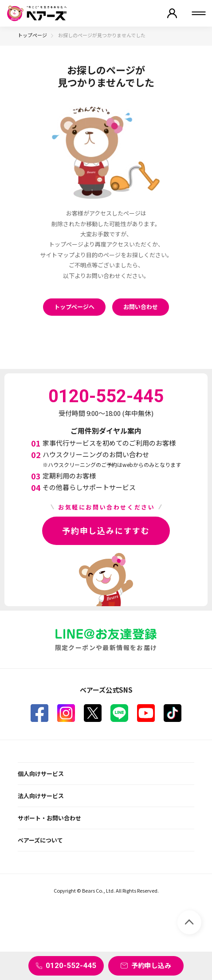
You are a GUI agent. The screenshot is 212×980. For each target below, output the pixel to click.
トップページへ (74, 307)
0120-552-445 (71, 965)
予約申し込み (151, 965)
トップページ (32, 35)
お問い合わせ (141, 307)
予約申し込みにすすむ (106, 530)
